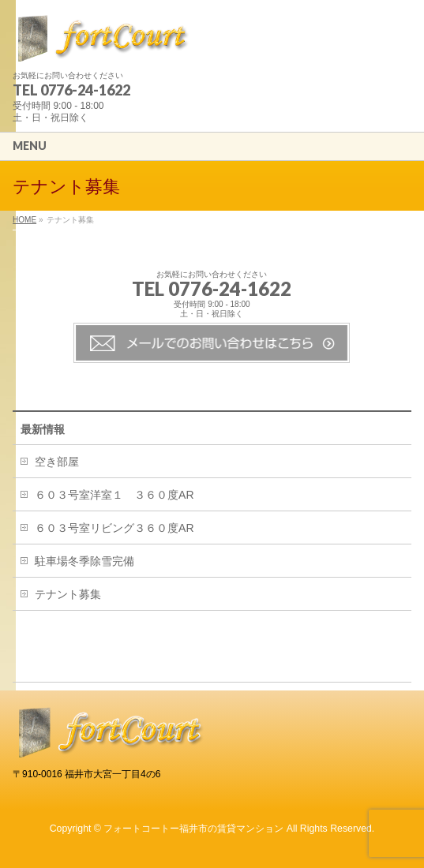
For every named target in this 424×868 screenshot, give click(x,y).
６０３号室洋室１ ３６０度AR (114, 495)
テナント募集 (68, 594)
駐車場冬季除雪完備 (84, 561)
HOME (24, 220)
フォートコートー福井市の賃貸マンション (193, 829)
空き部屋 (57, 462)
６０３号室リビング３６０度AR (114, 528)
